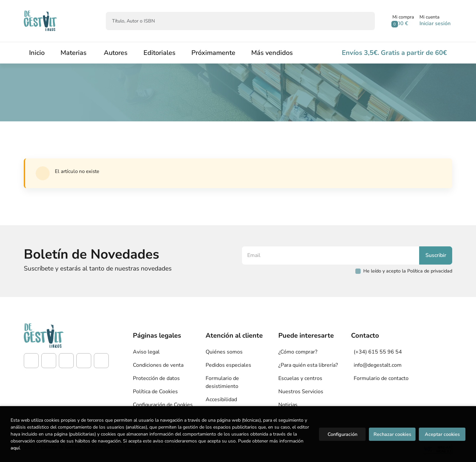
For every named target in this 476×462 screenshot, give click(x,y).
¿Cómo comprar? (298, 352)
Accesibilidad (221, 399)
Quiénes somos (224, 352)
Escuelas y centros (300, 378)
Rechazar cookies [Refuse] (392, 434)
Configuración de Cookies (163, 405)
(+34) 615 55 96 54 (378, 352)
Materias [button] (74, 53)
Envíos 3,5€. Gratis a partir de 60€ (394, 53)
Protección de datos (156, 378)
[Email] (331, 255)
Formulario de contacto (381, 378)
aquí (15, 448)
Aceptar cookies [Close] (442, 434)
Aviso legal (146, 352)
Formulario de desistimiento (222, 382)
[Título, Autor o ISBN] (230, 21)
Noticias (288, 405)
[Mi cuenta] (435, 21)
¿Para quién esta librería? (308, 365)
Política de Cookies (155, 392)
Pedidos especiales (228, 365)
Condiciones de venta (158, 365)
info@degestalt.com (378, 365)
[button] (403, 21)
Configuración (342, 434)
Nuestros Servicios (301, 392)
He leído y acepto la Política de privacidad (408, 271)
